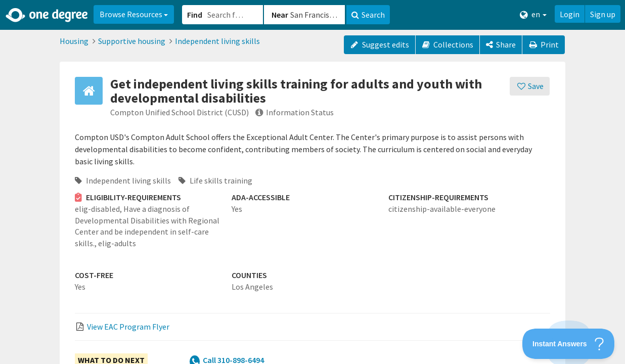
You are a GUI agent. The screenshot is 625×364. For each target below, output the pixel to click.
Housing (74, 41)
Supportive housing (132, 41)
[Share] (501, 45)
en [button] (533, 14)
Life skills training (215, 180)
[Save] (530, 86)
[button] (312, 182)
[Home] (47, 15)
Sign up (603, 14)
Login (570, 14)
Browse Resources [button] (134, 14)
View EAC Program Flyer (128, 327)
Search (368, 15)
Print (544, 44)
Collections (448, 44)
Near (280, 15)
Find (195, 15)
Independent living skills (217, 41)
